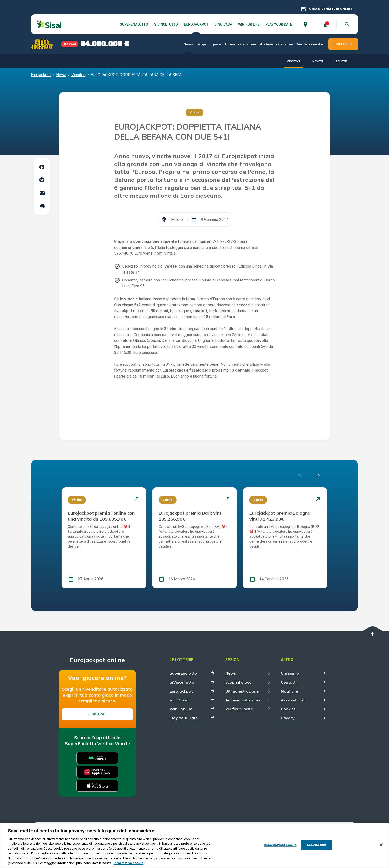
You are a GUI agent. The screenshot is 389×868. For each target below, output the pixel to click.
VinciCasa (223, 24)
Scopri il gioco (209, 44)
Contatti (289, 682)
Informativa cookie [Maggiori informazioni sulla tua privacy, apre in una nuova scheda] (129, 863)
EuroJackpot (196, 24)
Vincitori (293, 61)
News (188, 44)
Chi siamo (290, 673)
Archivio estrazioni (276, 44)
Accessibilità (293, 700)
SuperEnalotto (134, 24)
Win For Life (249, 24)
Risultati (341, 61)
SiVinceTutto (166, 24)
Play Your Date (279, 24)
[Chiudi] (381, 845)
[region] (194, 845)
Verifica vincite (310, 44)
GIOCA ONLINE (343, 44)
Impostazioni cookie (280, 845)
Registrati (97, 714)
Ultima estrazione (241, 44)
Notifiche (289, 691)
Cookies (288, 709)
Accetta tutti (316, 845)
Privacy (288, 718)
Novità (317, 61)
